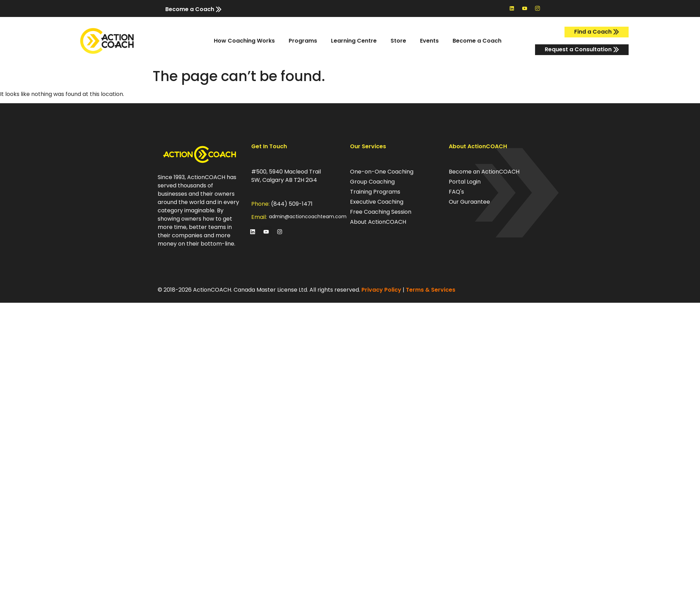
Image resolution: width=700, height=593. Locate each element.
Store (398, 41)
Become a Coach (477, 41)
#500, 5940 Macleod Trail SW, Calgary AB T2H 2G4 (286, 176)
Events (429, 41)
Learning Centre (354, 41)
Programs (303, 41)
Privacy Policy (381, 290)
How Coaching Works (244, 41)
